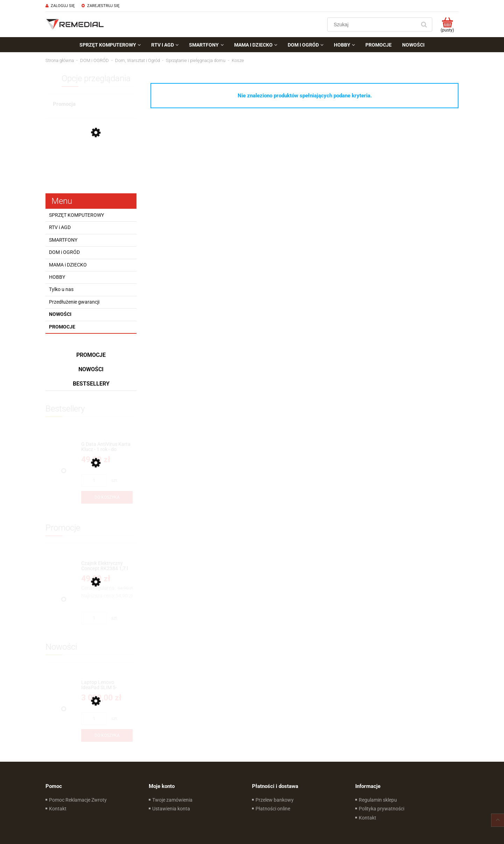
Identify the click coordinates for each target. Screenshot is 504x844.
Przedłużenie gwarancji (74, 302)
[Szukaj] (424, 25)
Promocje (62, 327)
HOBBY (57, 277)
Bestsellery (91, 384)
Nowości (60, 314)
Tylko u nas (61, 289)
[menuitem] (110, 45)
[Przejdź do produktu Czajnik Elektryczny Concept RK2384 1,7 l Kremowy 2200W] (107, 566)
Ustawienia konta (171, 809)
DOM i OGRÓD (64, 252)
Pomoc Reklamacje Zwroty (78, 800)
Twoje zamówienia (172, 800)
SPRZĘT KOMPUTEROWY (76, 215)
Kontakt (58, 809)
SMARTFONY (63, 240)
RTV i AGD (60, 227)
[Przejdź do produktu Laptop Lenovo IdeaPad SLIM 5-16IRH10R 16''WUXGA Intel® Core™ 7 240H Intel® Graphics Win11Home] (107, 685)
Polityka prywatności (381, 809)
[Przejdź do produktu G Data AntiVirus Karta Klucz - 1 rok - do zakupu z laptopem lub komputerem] (107, 447)
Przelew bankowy (275, 800)
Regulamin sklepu (378, 800)
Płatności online (273, 809)
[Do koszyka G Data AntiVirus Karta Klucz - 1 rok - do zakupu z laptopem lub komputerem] (107, 497)
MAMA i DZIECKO (68, 265)
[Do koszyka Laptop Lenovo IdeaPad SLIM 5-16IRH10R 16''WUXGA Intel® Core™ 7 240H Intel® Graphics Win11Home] (107, 735)
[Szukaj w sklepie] (373, 25)
